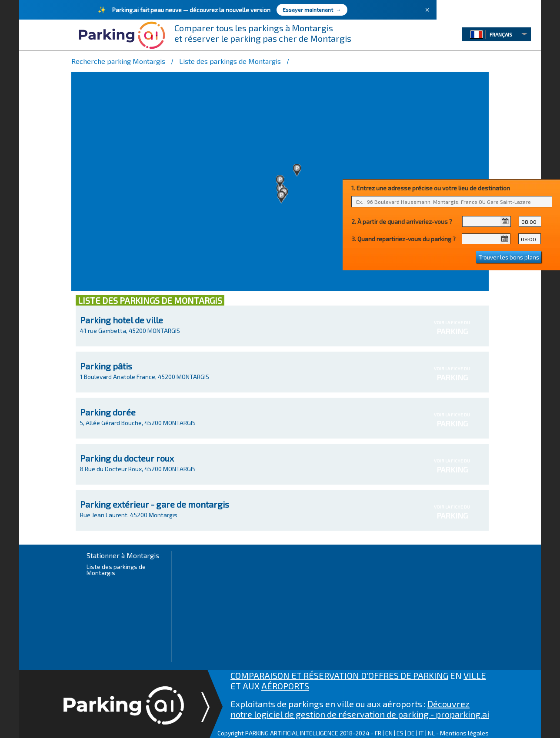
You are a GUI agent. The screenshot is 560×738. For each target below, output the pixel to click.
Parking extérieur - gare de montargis (155, 504)
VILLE (475, 675)
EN (389, 733)
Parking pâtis (106, 366)
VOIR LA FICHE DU (452, 328)
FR (378, 733)
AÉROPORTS (285, 686)
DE (411, 733)
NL (431, 733)
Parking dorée (108, 412)
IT (421, 733)
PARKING (452, 331)
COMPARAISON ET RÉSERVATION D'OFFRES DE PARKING (339, 675)
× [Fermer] (427, 10)
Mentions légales (464, 733)
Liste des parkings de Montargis (116, 570)
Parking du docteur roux (127, 458)
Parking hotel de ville (122, 320)
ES (400, 733)
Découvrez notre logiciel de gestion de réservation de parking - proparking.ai (360, 709)
